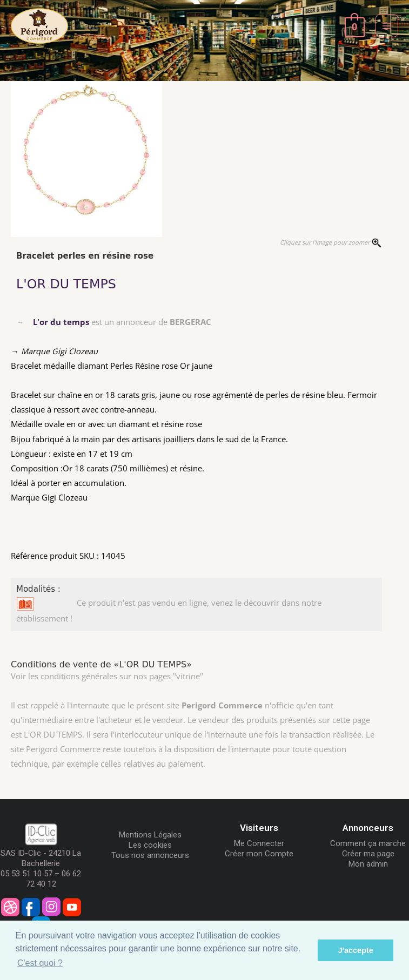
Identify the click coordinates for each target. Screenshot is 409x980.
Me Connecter (259, 843)
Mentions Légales (150, 835)
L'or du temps (61, 322)
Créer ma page (368, 854)
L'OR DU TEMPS (66, 284)
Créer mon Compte (259, 854)
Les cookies (150, 845)
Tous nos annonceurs (150, 855)
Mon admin (368, 864)
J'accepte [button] (356, 950)
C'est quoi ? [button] (40, 963)
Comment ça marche (368, 843)
